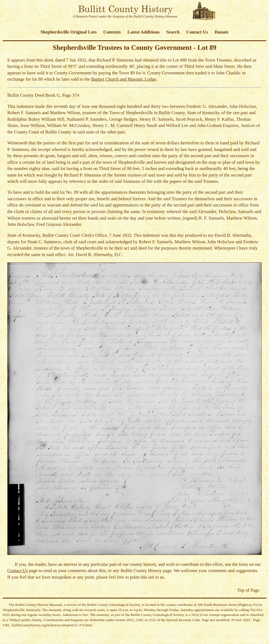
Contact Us (197, 32)
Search (173, 32)
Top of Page (248, 590)
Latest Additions (144, 32)
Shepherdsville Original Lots (68, 32)
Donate (221, 32)
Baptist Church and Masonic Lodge (124, 79)
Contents (112, 32)
